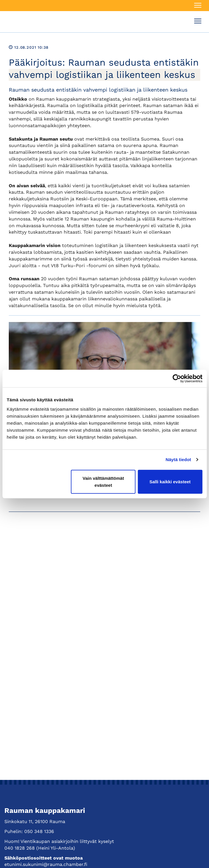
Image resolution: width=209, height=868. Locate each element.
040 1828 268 (20, 848)
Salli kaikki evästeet (170, 481)
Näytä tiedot (178, 460)
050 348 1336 (39, 831)
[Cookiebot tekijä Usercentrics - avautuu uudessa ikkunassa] (177, 379)
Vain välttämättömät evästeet (103, 481)
